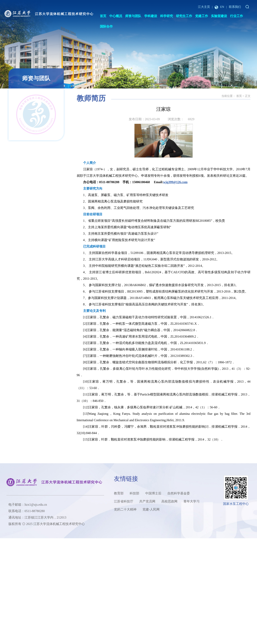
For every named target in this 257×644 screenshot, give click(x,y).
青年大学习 (191, 501)
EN (219, 7)
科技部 (134, 493)
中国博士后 (153, 493)
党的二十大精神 (125, 509)
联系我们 (235, 7)
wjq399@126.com (194, 182)
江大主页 (204, 7)
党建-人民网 (151, 509)
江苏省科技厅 (124, 501)
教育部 (119, 493)
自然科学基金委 (179, 493)
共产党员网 (147, 501)
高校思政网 (169, 501)
